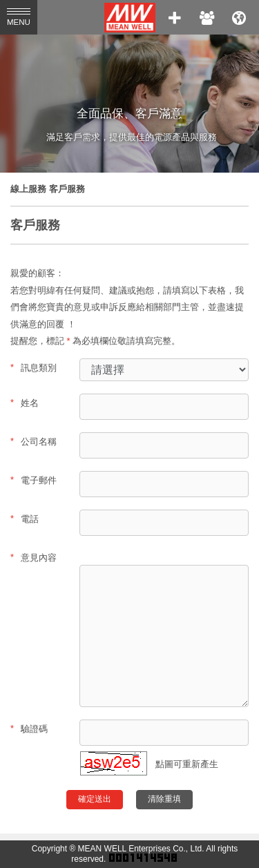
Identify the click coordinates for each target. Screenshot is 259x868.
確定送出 (95, 799)
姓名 (25, 403)
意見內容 (33, 557)
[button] (114, 772)
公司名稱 (33, 441)
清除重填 (164, 799)
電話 (25, 519)
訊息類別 (33, 367)
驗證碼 (29, 729)
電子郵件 (33, 480)
